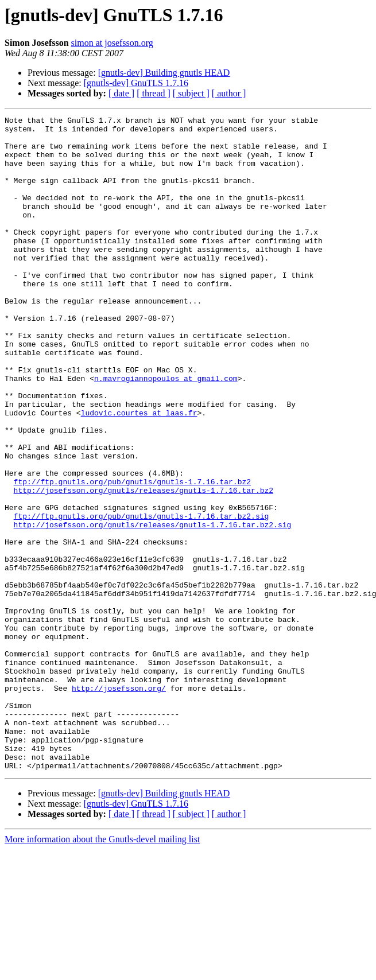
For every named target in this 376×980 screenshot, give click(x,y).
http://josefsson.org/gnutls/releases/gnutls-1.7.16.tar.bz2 (144, 566)
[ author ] (229, 93)
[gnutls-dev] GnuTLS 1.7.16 (136, 83)
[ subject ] (191, 93)
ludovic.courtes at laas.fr (139, 473)
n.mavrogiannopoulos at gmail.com (166, 431)
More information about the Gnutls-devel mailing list (102, 970)
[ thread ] (154, 93)
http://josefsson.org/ (119, 803)
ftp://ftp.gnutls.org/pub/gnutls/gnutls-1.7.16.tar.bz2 (132, 555)
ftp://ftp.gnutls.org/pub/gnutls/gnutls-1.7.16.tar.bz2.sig (142, 597)
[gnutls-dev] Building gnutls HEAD (164, 73)
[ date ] (121, 93)
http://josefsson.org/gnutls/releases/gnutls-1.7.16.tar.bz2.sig (153, 607)
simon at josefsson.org (112, 43)
